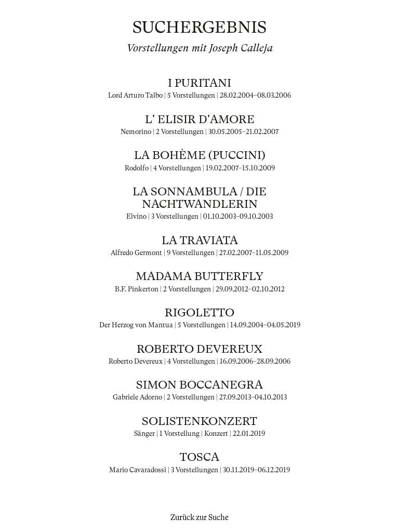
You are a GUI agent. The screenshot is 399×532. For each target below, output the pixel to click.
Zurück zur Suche (199, 517)
